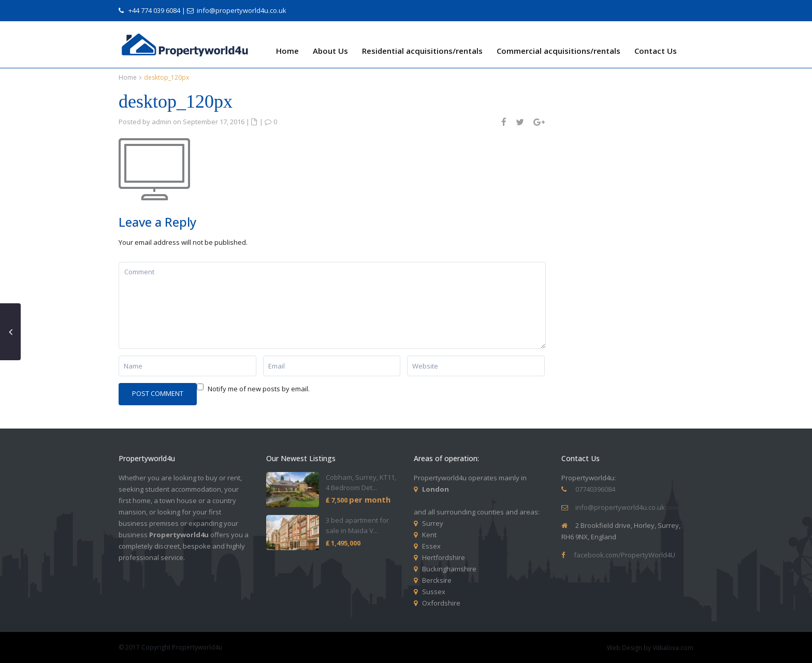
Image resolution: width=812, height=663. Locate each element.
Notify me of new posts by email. (259, 389)
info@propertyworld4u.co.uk (242, 10)
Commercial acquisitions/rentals (559, 51)
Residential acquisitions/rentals (422, 51)
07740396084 (595, 489)
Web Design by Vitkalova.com (650, 648)
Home (287, 51)
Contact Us (656, 51)
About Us (330, 51)
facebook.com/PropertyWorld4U (625, 555)
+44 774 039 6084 (154, 10)
